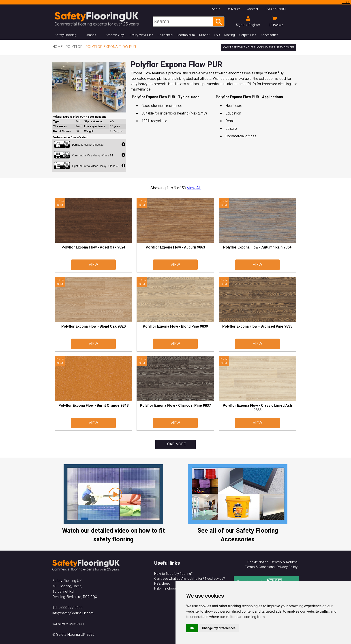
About (216, 9)
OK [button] (192, 628)
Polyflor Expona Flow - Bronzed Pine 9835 (257, 326)
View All (194, 188)
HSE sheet (162, 583)
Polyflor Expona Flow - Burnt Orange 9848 (93, 406)
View (93, 265)
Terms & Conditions (260, 567)
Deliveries (234, 9)
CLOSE (346, 2)
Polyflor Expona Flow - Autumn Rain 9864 (257, 247)
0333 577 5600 (275, 9)
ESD (217, 35)
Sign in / (242, 25)
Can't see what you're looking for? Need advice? (190, 579)
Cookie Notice (258, 562)
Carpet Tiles (248, 35)
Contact (253, 9)
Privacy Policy (287, 567)
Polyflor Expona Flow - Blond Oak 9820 (93, 326)
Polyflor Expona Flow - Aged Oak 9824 (93, 247)
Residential (165, 35)
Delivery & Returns (284, 562)
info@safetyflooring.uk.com (73, 613)
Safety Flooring (65, 35)
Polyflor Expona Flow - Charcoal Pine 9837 (175, 406)
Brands (91, 35)
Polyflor (74, 47)
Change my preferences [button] (219, 628)
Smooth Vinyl (115, 35)
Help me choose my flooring (175, 588)
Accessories (269, 35)
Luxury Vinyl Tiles (141, 35)
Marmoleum (186, 35)
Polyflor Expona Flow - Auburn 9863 (175, 247)
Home (58, 47)
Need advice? (285, 48)
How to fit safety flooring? (173, 574)
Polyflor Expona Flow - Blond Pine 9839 (175, 326)
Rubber (204, 35)
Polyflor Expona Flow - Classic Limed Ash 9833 (257, 408)
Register (254, 25)
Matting (230, 35)
